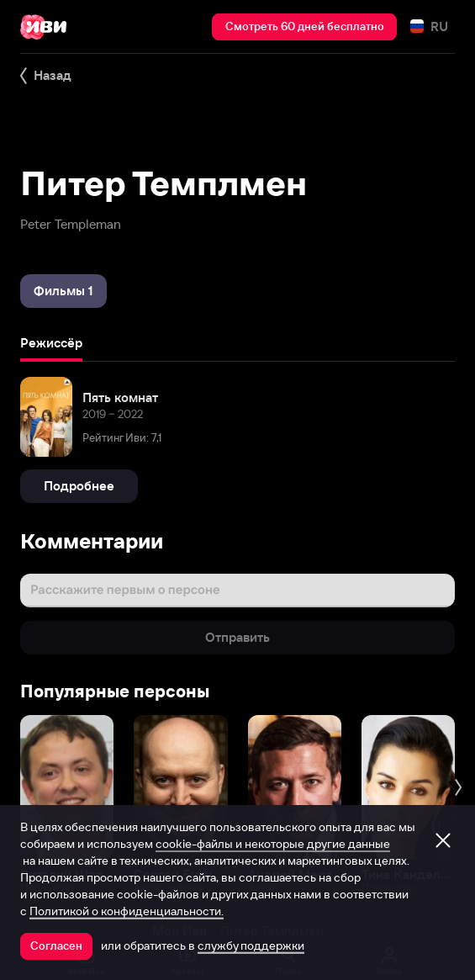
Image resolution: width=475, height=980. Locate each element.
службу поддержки (251, 946)
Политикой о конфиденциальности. (127, 911)
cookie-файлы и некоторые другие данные (273, 844)
